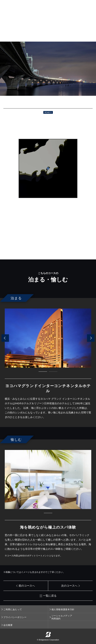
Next (91, 338)
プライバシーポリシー (15, 617)
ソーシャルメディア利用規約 (62, 617)
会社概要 (8, 625)
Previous (5, 338)
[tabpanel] (48, 338)
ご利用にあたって (13, 609)
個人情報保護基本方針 (63, 609)
